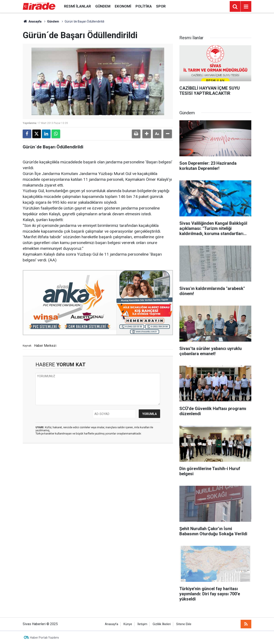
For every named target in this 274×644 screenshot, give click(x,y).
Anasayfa (32, 21)
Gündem (103, 6)
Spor (161, 6)
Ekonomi (123, 6)
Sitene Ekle (184, 624)
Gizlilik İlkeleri (162, 624)
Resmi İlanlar (77, 6)
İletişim (142, 624)
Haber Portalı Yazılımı (44, 638)
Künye (128, 624)
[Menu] (246, 7)
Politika (144, 6)
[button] (147, 134)
